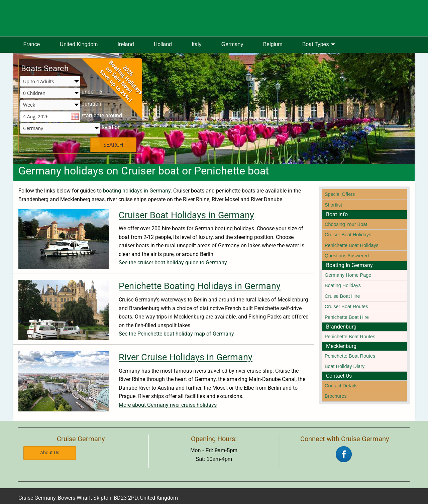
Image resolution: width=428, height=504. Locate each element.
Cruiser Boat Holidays (348, 235)
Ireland (126, 44)
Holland (163, 44)
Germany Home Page (348, 275)
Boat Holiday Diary (345, 366)
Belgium (273, 44)
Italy (196, 44)
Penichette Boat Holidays (352, 245)
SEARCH (113, 145)
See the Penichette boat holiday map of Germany (176, 334)
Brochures (336, 396)
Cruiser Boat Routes (346, 306)
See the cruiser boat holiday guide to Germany (173, 263)
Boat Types (316, 44)
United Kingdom (79, 44)
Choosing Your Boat (346, 224)
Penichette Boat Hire (347, 317)
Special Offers (340, 194)
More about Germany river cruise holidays (168, 405)
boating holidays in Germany (137, 191)
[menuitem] (32, 45)
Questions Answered (347, 256)
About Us (50, 453)
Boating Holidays (343, 285)
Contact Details (341, 386)
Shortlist (333, 205)
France (32, 44)
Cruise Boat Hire (342, 296)
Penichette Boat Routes (350, 337)
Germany (232, 44)
